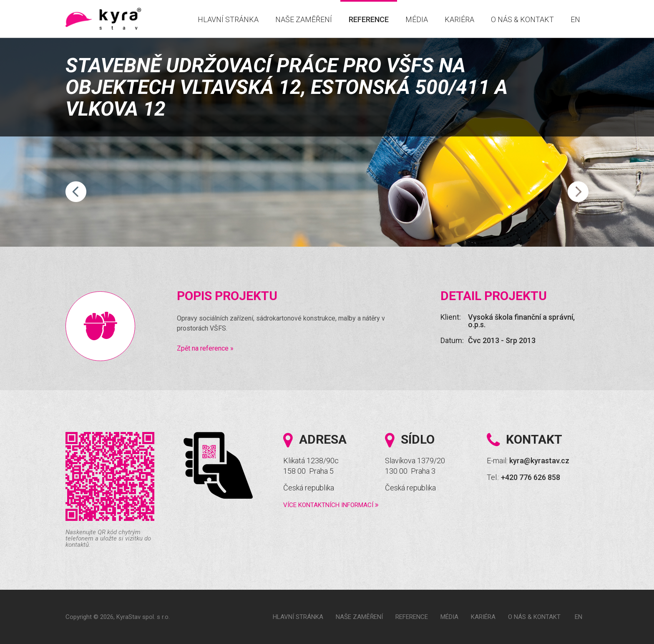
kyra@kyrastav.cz (539, 461)
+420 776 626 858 (531, 477)
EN (575, 19)
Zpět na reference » (205, 348)
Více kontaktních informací (331, 505)
